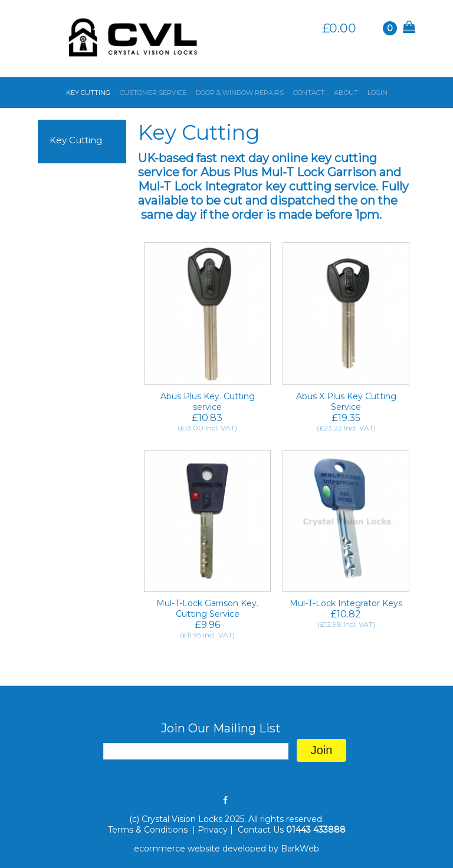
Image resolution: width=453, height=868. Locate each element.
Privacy (213, 830)
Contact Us (261, 830)
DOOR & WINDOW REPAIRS (240, 93)
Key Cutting (76, 140)
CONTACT (309, 93)
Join (322, 750)
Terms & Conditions (149, 830)
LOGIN (377, 93)
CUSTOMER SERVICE (153, 93)
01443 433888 (316, 830)
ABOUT (346, 93)
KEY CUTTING (88, 93)
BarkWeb (300, 849)
